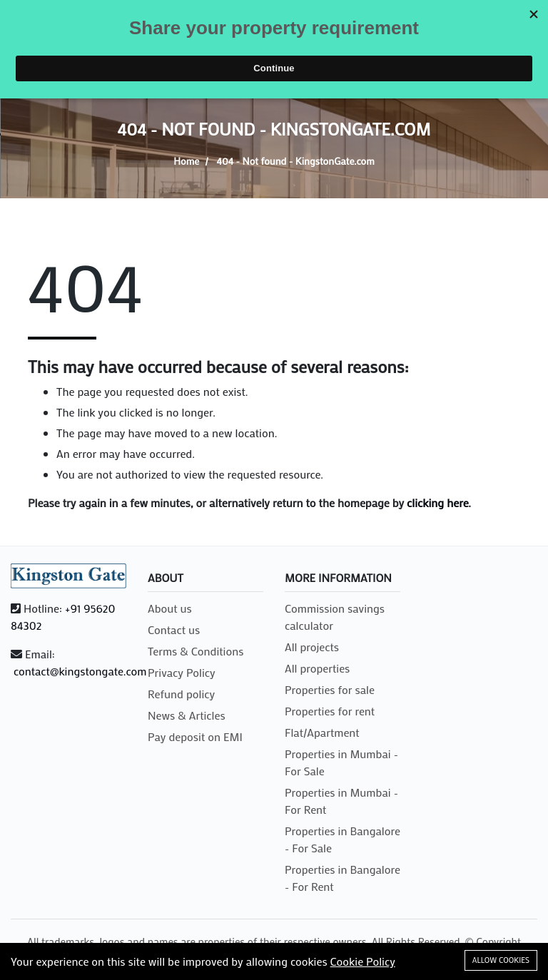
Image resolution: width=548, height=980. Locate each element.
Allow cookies (501, 960)
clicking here (437, 502)
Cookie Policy (363, 961)
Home (186, 161)
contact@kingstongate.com (80, 671)
